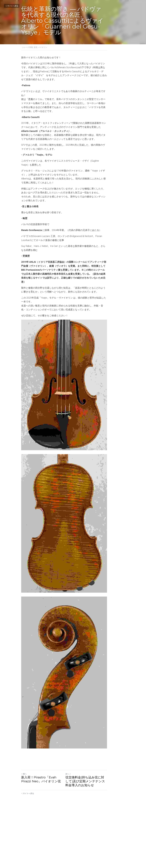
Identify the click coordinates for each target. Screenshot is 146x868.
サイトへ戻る (12, 6)
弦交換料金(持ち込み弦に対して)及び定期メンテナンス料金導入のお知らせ (99, 840)
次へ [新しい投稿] (77, 833)
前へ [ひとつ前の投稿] (24, 833)
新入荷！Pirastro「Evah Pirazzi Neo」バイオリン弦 (44, 838)
